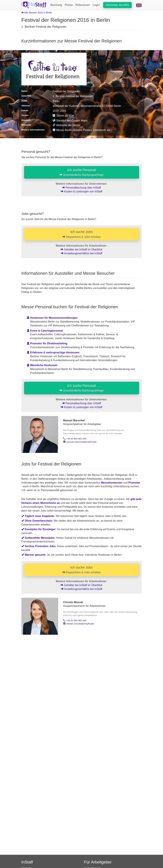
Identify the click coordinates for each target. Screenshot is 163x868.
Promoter (134, 483)
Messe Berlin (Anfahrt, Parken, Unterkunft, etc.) (83, 130)
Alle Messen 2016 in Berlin (37, 13)
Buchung (56, 5)
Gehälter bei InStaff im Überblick (81, 249)
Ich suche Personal (81, 172)
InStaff (27, 862)
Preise (69, 5)
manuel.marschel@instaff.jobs (81, 442)
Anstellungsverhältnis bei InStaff (81, 253)
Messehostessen (112, 483)
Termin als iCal (63, 116)
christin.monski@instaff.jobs (80, 624)
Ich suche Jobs (82, 234)
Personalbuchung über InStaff (82, 188)
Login (96, 5)
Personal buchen (117, 5)
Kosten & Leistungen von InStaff (81, 191)
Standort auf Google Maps (70, 121)
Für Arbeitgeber (98, 862)
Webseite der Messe (67, 125)
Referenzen (83, 5)
